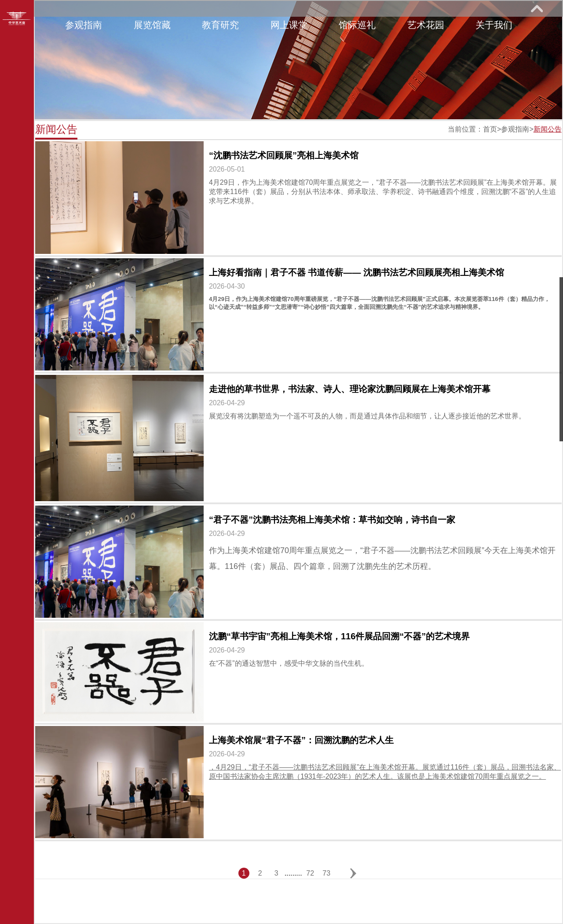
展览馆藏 (152, 25)
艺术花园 (426, 25)
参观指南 (84, 25)
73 (326, 873)
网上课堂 (289, 25)
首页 (490, 129)
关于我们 (494, 25)
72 (310, 873)
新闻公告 (548, 129)
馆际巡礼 (357, 25)
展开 (537, 8)
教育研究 (220, 25)
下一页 (353, 873)
